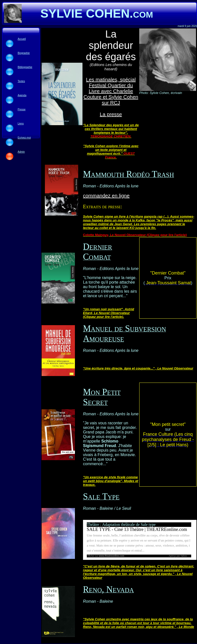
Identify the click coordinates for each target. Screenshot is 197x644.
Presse (22, 109)
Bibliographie (25, 67)
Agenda (22, 95)
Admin (21, 152)
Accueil (22, 39)
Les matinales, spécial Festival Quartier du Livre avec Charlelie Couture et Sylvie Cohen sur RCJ (111, 91)
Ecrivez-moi (24, 138)
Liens (21, 124)
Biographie (24, 53)
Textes (21, 81)
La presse (111, 114)
